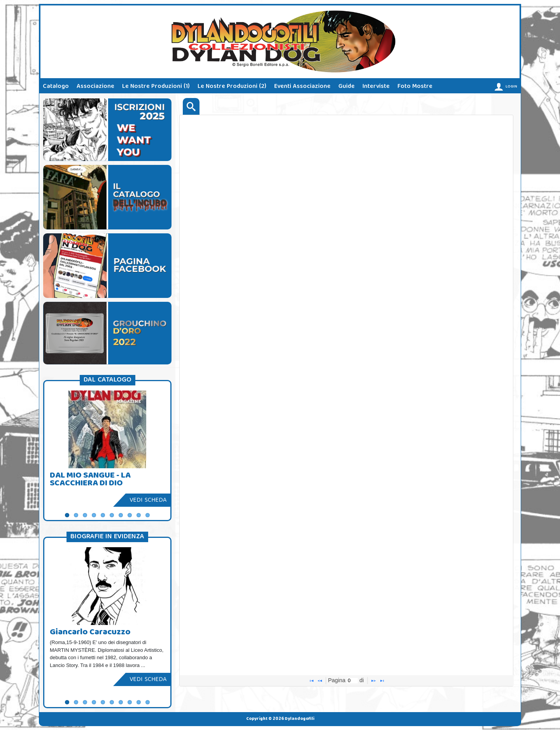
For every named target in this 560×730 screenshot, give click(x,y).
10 (148, 515)
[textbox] (352, 681)
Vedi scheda (148, 501)
